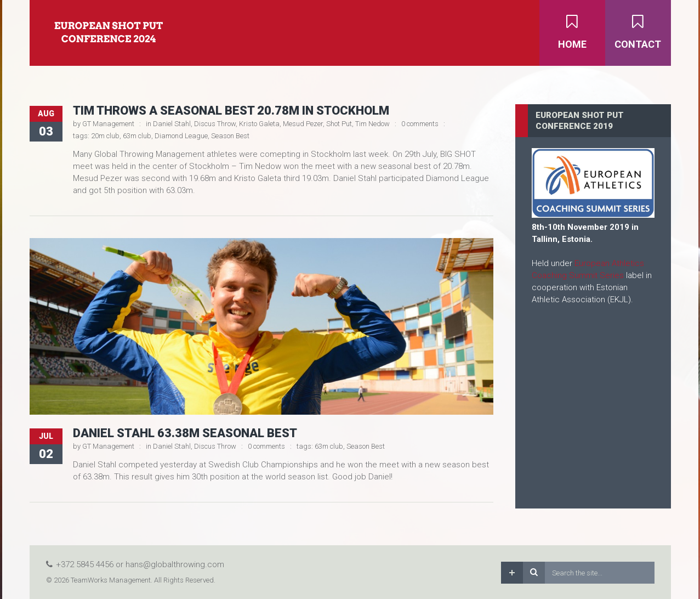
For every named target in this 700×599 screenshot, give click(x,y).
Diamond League (181, 136)
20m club (105, 136)
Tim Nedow (372, 124)
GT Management (108, 124)
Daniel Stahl (172, 124)
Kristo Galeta (259, 124)
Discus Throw (215, 124)
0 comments (420, 124)
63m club (137, 136)
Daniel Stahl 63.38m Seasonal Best (185, 433)
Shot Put (339, 124)
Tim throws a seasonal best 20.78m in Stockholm (231, 111)
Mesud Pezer (303, 124)
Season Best (230, 136)
